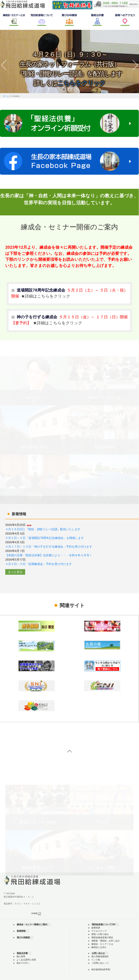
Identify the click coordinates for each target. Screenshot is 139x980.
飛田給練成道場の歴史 (102, 938)
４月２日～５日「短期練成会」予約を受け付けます (39, 564)
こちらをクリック (82, 84)
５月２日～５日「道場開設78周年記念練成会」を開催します (45, 538)
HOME (36, 914)
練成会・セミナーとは (102, 944)
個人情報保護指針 (100, 956)
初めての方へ (23, 963)
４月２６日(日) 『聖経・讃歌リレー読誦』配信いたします (43, 529)
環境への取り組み (100, 934)
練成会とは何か (99, 947)
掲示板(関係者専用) (101, 970)
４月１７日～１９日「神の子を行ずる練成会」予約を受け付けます (49, 547)
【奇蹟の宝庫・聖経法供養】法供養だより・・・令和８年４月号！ (49, 555)
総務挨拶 (96, 928)
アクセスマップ (99, 931)
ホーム (6, 96)
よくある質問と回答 (26, 960)
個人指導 (21, 956)
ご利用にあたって (100, 963)
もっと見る (15, 572)
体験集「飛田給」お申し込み (106, 941)
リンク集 (96, 960)
